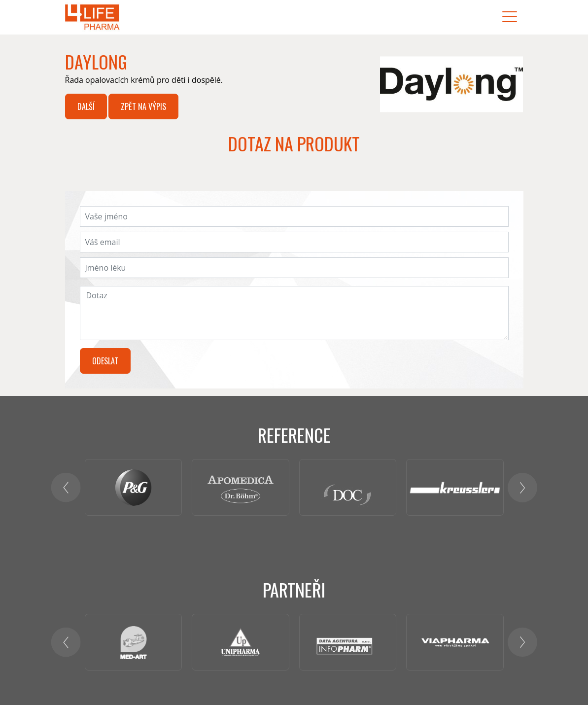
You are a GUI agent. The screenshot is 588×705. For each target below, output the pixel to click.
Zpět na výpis (143, 106)
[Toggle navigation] (510, 17)
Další (86, 106)
